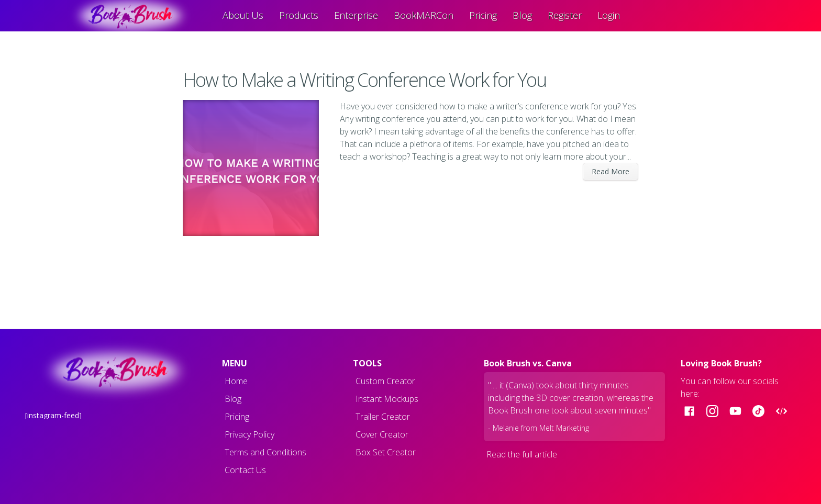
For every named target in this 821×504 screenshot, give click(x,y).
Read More (611, 171)
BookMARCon (424, 15)
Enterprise (356, 15)
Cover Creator (382, 434)
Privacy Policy (249, 434)
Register (565, 15)
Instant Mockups (387, 399)
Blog (522, 15)
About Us (243, 15)
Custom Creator (385, 381)
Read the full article (522, 454)
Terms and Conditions (265, 452)
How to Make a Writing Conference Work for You (366, 80)
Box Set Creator (386, 452)
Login (609, 15)
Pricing (483, 15)
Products (299, 15)
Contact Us (245, 470)
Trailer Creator (383, 417)
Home (236, 381)
